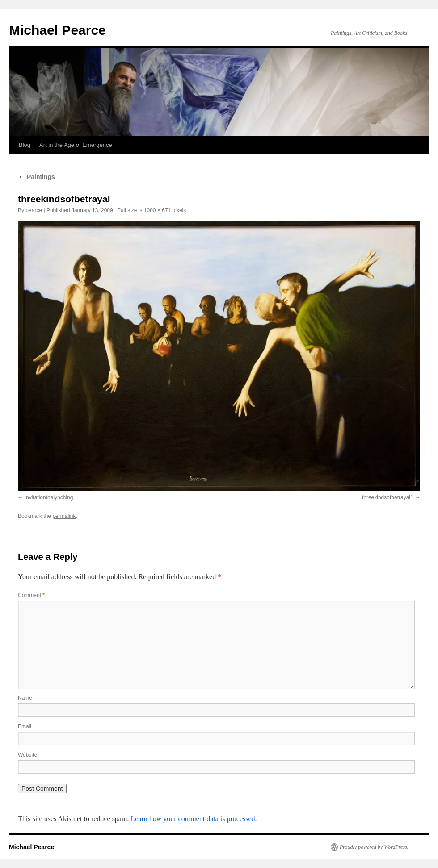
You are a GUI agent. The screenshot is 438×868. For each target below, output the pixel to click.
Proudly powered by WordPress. (374, 847)
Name (25, 698)
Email (25, 726)
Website (27, 755)
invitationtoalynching (49, 497)
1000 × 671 (157, 210)
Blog (25, 145)
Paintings (36, 177)
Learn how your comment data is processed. (194, 819)
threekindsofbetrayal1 (388, 497)
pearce (34, 210)
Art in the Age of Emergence (76, 145)
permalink (64, 516)
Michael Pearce (57, 30)
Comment (31, 595)
